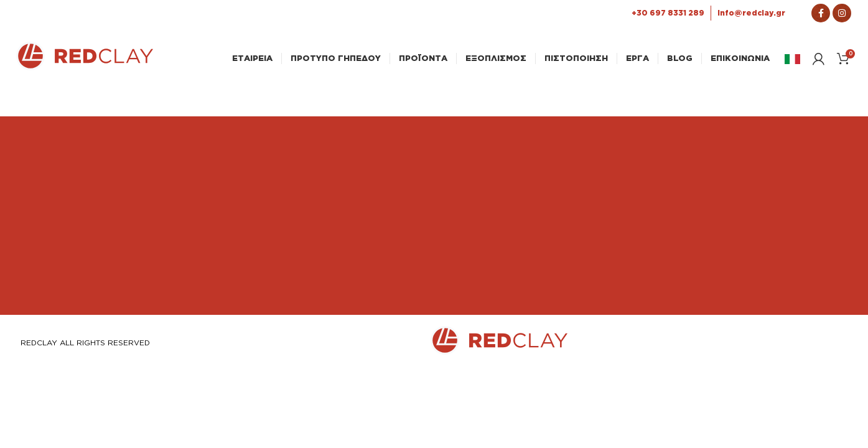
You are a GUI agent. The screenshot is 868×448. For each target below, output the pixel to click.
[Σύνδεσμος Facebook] (821, 13)
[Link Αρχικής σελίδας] (85, 67)
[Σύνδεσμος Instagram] (842, 13)
